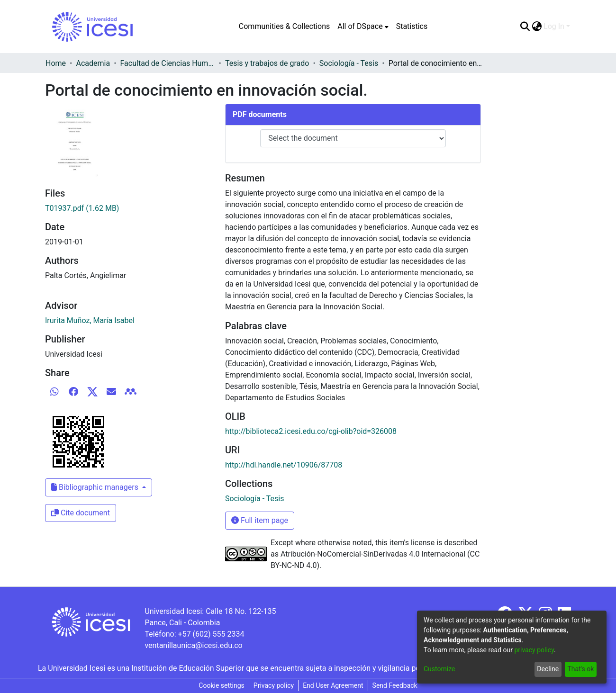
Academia (93, 63)
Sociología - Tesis (349, 63)
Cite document (81, 513)
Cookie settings (222, 685)
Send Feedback (395, 685)
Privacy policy (274, 685)
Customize (439, 669)
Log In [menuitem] (554, 26)
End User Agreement (333, 685)
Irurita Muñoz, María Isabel (90, 320)
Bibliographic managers (96, 487)
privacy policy (534, 650)
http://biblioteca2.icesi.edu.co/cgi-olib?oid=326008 (311, 431)
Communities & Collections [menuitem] (284, 26)
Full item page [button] (260, 520)
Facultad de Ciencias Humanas (168, 63)
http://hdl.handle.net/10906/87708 (284, 465)
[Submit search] (525, 27)
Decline (548, 669)
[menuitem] (363, 27)
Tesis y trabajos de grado (267, 63)
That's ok (580, 669)
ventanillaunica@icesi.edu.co (193, 645)
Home (56, 63)
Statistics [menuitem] (412, 26)
